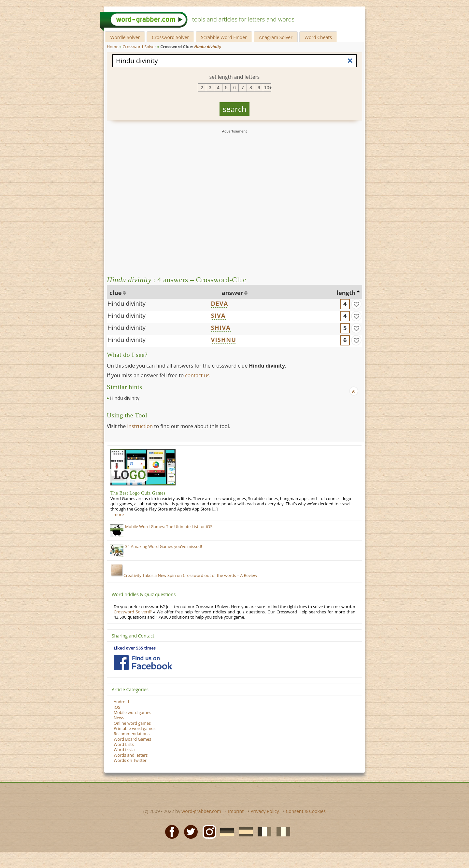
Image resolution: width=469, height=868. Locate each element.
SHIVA (221, 328)
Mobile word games (132, 713)
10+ (268, 88)
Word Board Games (132, 739)
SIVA (218, 315)
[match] (356, 304)
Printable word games (135, 728)
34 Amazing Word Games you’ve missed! (163, 546)
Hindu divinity (127, 303)
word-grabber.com (201, 811)
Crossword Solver (170, 37)
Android (121, 702)
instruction (140, 426)
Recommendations (132, 734)
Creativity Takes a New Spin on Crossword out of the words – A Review (184, 575)
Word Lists (124, 744)
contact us (197, 375)
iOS (117, 707)
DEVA (220, 303)
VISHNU (224, 340)
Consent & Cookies (306, 811)
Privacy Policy (265, 811)
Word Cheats (318, 37)
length (346, 293)
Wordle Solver (125, 37)
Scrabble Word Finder (224, 37)
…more (117, 515)
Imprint (236, 811)
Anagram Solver (276, 37)
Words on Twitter (130, 760)
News (119, 718)
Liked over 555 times (135, 648)
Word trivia (124, 750)
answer (233, 293)
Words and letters (131, 755)
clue (116, 293)
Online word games (132, 723)
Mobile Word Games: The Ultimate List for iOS (169, 527)
